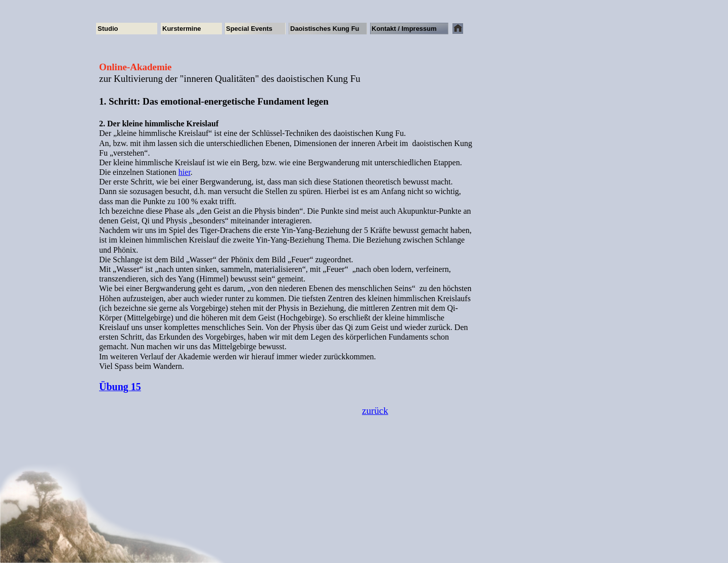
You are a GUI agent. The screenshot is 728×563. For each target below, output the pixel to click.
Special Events (249, 29)
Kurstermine (182, 29)
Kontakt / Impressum (404, 29)
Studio (108, 29)
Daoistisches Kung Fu (325, 29)
